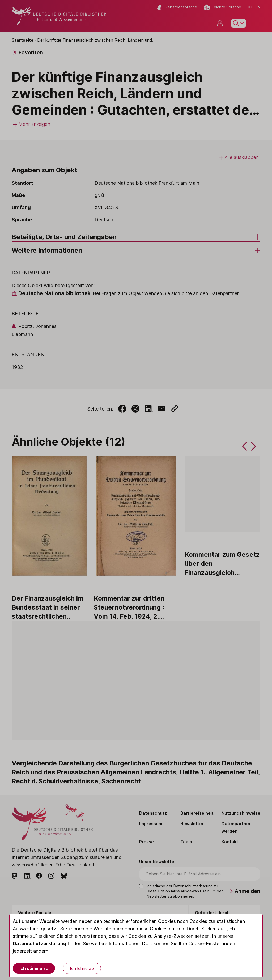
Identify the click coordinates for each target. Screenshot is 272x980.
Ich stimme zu (34, 968)
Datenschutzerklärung (40, 944)
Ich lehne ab (82, 968)
